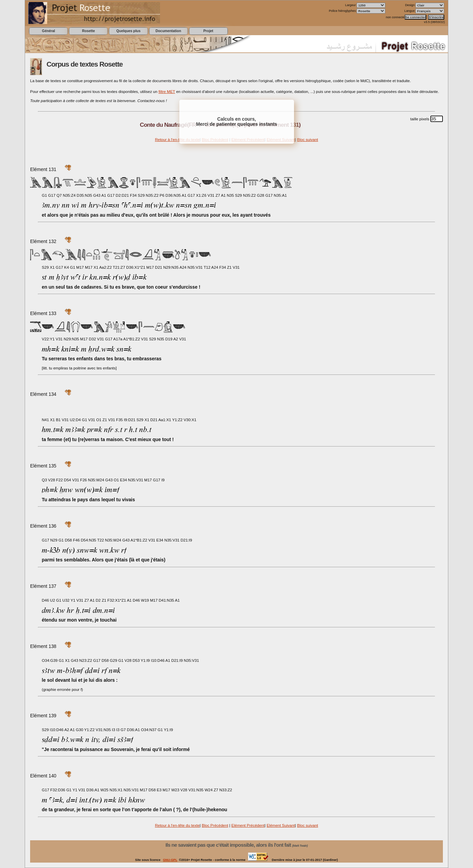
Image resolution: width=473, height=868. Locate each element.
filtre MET (167, 92)
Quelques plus (128, 31)
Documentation (168, 31)
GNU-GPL (170, 860)
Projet (208, 31)
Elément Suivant (281, 825)
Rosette (88, 31)
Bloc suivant (308, 140)
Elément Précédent (248, 825)
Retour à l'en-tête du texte (177, 140)
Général (49, 31)
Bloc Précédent (215, 825)
